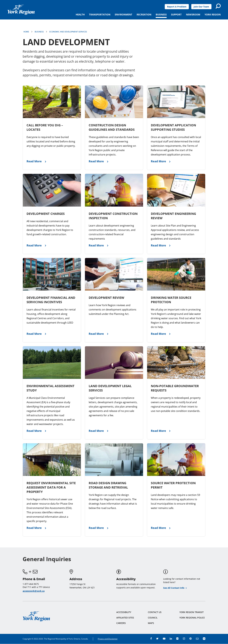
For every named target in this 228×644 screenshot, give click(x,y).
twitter (157, 639)
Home (26, 32)
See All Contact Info (174, 588)
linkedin (171, 639)
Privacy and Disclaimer (108, 639)
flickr (177, 639)
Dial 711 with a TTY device (36, 587)
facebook (151, 639)
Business (39, 32)
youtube (164, 639)
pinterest (191, 639)
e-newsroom (197, 639)
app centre (204, 639)
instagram (184, 639)
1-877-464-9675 (31, 584)
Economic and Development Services (68, 32)
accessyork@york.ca (34, 591)
